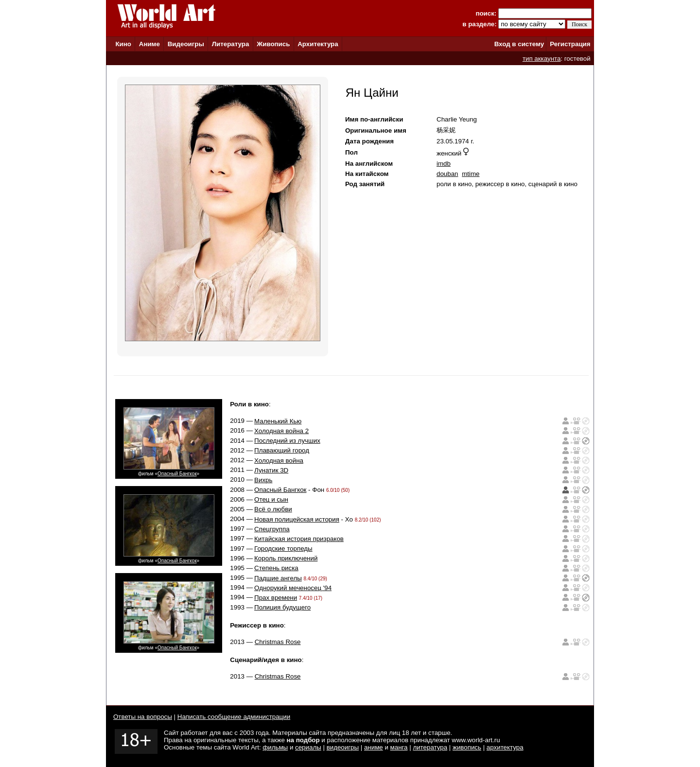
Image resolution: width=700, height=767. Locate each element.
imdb (444, 164)
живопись (467, 747)
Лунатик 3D (271, 470)
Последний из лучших (287, 441)
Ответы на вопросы (143, 717)
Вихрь (263, 480)
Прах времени (276, 598)
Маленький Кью (278, 421)
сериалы (308, 747)
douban (447, 174)
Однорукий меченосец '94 (293, 588)
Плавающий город (282, 450)
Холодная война (279, 461)
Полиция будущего (282, 607)
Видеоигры (186, 44)
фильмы (275, 747)
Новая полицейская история (297, 519)
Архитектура (318, 44)
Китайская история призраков (299, 539)
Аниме (149, 44)
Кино (123, 44)
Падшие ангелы (278, 578)
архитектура (505, 747)
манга (399, 747)
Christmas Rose (278, 642)
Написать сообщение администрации (234, 717)
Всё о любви (273, 509)
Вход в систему (519, 44)
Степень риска (276, 568)
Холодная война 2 (281, 431)
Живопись (273, 44)
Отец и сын (271, 499)
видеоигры (343, 747)
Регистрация (570, 44)
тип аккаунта (542, 59)
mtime (471, 174)
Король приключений (286, 558)
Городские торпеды (283, 549)
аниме (374, 747)
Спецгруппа (272, 529)
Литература (231, 44)
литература (430, 747)
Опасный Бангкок (177, 474)
